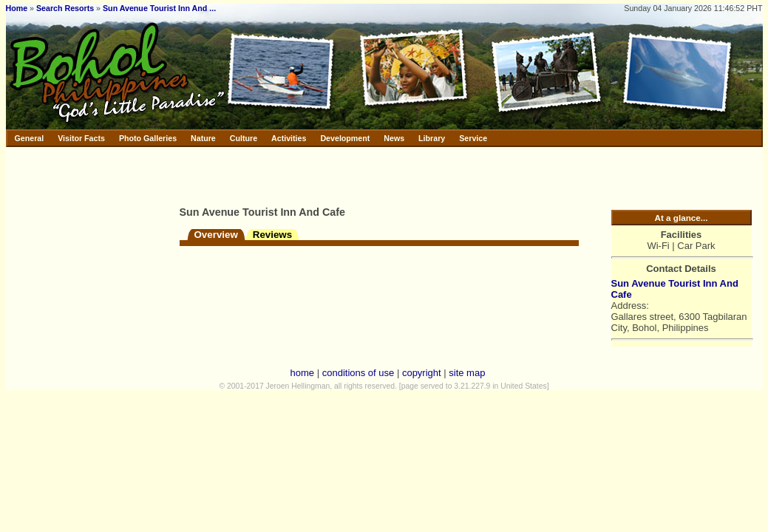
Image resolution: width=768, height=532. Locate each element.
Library (432, 138)
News (394, 138)
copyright (422, 373)
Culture (244, 138)
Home (17, 8)
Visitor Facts (81, 138)
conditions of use (358, 373)
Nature (203, 138)
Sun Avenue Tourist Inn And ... (159, 8)
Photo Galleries (148, 138)
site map (467, 373)
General (30, 138)
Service (473, 138)
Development (345, 138)
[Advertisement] (353, 174)
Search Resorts (65, 8)
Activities (289, 138)
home (303, 373)
